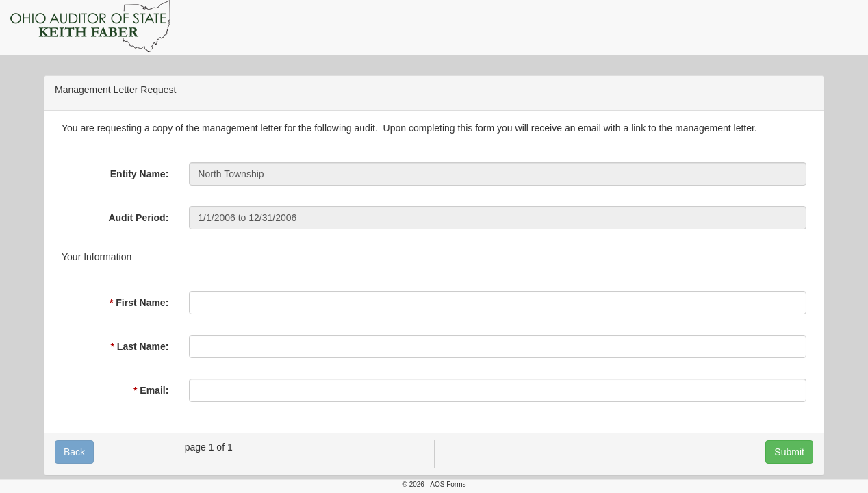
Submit (789, 452)
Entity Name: (140, 174)
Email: (154, 390)
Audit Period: (138, 218)
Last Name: (143, 346)
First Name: (142, 303)
